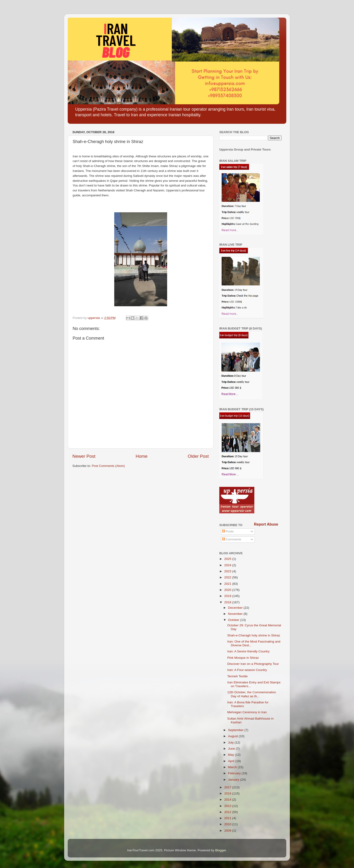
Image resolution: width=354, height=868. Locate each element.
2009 (228, 831)
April (232, 761)
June (232, 749)
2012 (228, 812)
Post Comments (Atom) (108, 466)
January (234, 780)
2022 (228, 577)
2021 (228, 584)
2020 (228, 590)
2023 (228, 571)
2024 (228, 565)
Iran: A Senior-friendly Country (248, 651)
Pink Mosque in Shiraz (243, 658)
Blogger (221, 850)
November (236, 614)
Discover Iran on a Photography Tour (253, 664)
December (236, 608)
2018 (228, 602)
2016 (228, 793)
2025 (228, 559)
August (233, 736)
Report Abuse (266, 524)
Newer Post (84, 456)
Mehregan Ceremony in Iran (247, 712)
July (231, 742)
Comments (232, 539)
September (236, 730)
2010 (228, 824)
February (235, 773)
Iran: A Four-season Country (247, 670)
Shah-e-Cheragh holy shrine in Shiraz (254, 635)
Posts (228, 531)
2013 (228, 806)
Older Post (198, 456)
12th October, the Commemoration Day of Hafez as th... (252, 694)
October (234, 620)
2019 (228, 596)
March (233, 767)
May (231, 755)
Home (142, 456)
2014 (228, 800)
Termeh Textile (238, 676)
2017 (228, 787)
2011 (228, 818)
